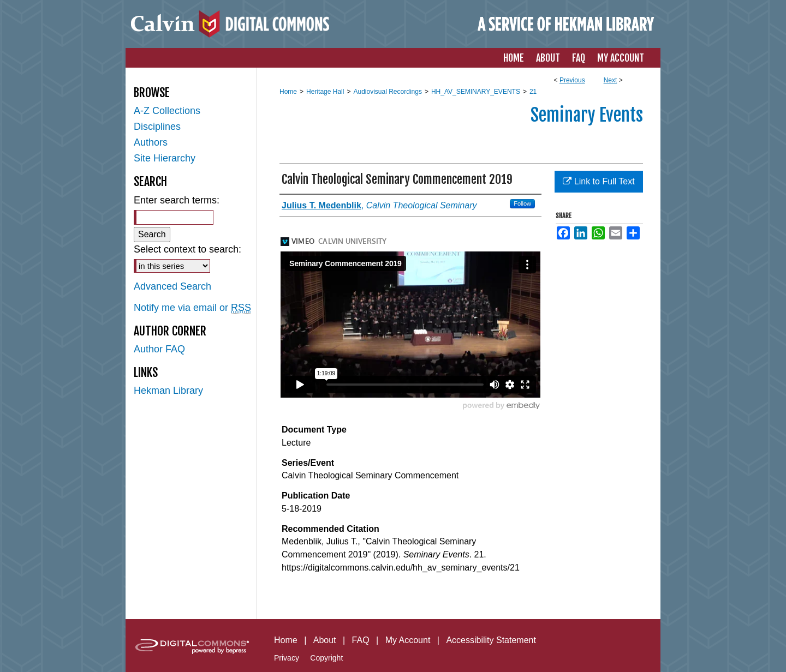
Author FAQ (159, 349)
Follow (522, 203)
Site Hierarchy (165, 158)
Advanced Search (172, 286)
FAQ (361, 640)
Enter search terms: (177, 200)
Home (288, 92)
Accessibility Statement (491, 640)
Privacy (287, 658)
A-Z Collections (167, 111)
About (325, 640)
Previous (572, 80)
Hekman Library (168, 391)
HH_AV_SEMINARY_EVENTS (476, 92)
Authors (151, 142)
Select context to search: (187, 249)
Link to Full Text (599, 181)
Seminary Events (587, 115)
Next (611, 80)
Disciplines (157, 127)
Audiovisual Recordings (387, 92)
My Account (408, 640)
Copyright (326, 658)
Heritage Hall (325, 92)
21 (533, 92)
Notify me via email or (192, 308)
